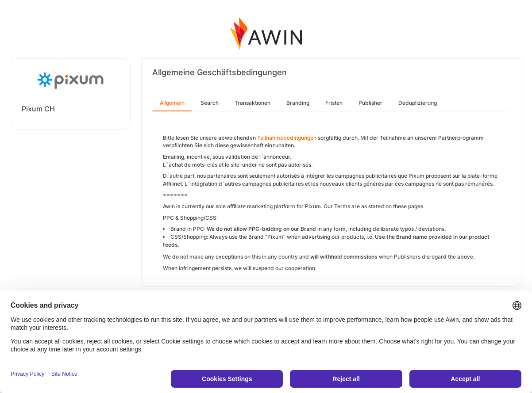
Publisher (370, 103)
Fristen (334, 103)
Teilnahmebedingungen (287, 138)
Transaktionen (253, 103)
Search (210, 103)
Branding (298, 103)
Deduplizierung (418, 103)
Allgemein (172, 103)
